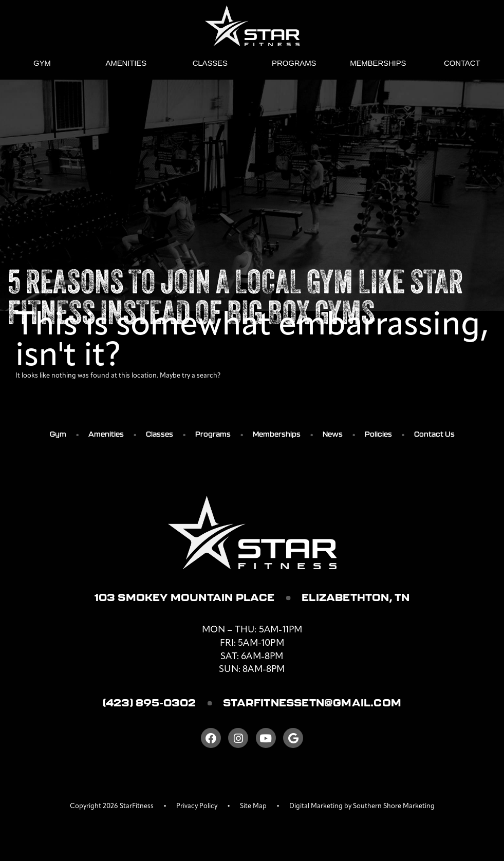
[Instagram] (238, 738)
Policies (378, 434)
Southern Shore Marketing (394, 806)
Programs (294, 63)
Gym (42, 63)
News (333, 434)
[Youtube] (266, 738)
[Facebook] (211, 738)
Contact (462, 63)
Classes (210, 63)
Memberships (378, 63)
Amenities (126, 63)
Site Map (253, 806)
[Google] (293, 738)
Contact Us (434, 434)
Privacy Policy (197, 806)
